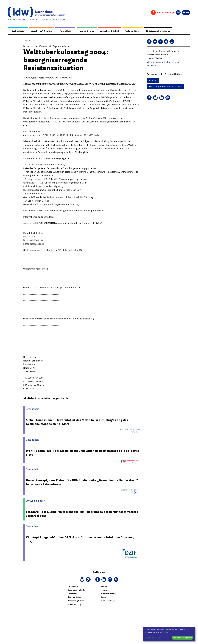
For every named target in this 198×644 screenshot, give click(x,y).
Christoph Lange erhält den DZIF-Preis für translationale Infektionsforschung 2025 (80, 539)
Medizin (153, 81)
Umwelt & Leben (87, 31)
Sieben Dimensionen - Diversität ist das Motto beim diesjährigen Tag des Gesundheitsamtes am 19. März (77, 422)
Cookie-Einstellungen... (154, 638)
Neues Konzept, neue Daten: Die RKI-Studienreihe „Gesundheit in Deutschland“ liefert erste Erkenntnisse (82, 482)
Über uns (104, 586)
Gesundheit (65, 31)
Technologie (18, 31)
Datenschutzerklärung (108, 594)
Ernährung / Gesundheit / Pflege (165, 86)
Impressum (105, 590)
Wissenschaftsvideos (158, 31)
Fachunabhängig (133, 31)
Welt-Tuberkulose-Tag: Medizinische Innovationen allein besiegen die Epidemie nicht (82, 453)
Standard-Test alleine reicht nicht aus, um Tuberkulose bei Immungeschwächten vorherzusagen (82, 514)
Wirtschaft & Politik (110, 31)
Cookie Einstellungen (108, 601)
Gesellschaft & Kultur (42, 31)
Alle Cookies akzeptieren (182, 638)
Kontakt (103, 597)
